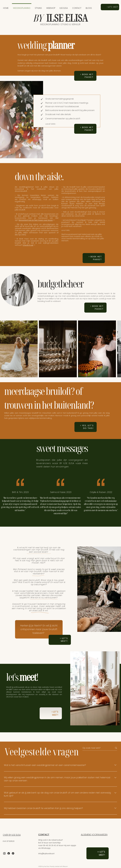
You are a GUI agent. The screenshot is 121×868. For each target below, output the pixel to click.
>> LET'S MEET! (101, 853)
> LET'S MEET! (55, 713)
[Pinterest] (13, 853)
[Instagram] (4, 853)
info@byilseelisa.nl (46, 854)
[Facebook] (9, 853)
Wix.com (65, 866)
